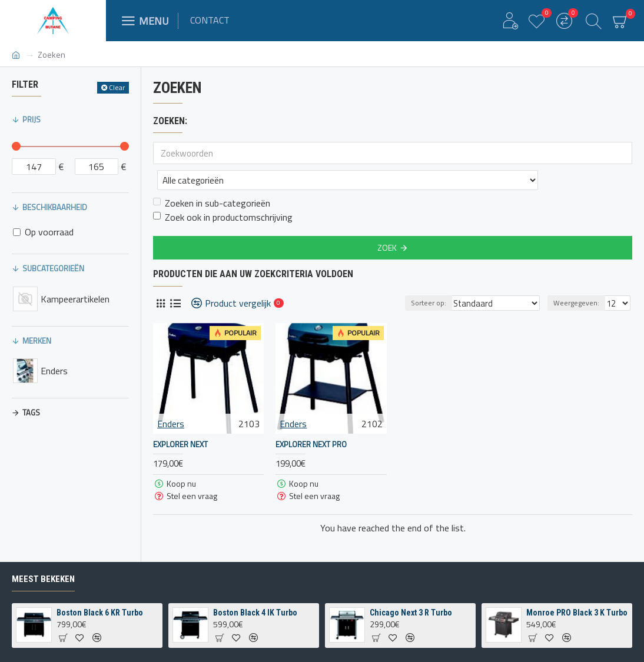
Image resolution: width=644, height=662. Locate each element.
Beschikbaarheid (55, 207)
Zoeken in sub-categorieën (212, 177)
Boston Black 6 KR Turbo (100, 613)
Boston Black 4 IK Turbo (255, 613)
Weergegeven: (578, 277)
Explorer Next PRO (311, 419)
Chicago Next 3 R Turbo (411, 613)
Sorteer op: (441, 277)
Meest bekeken (43, 579)
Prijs (31, 119)
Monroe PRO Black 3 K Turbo (577, 613)
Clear (117, 87)
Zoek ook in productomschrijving (223, 191)
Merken (37, 341)
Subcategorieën (53, 268)
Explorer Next (180, 419)
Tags (31, 412)
